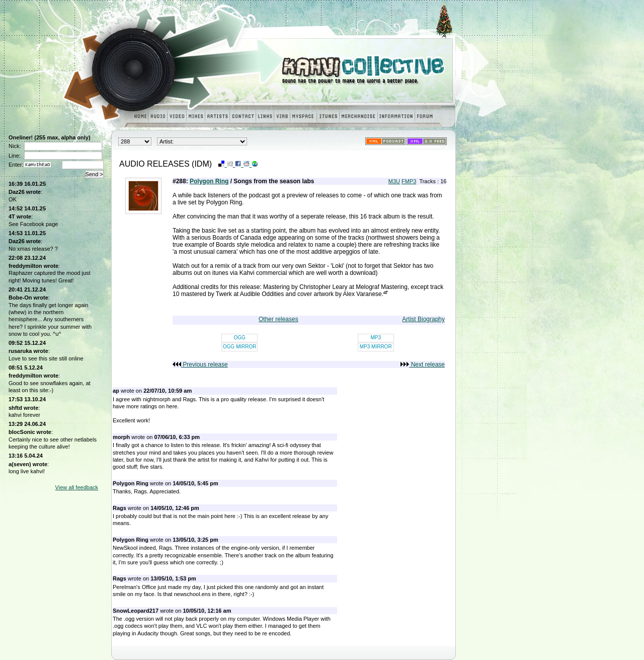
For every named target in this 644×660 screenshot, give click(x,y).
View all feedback (77, 487)
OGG (239, 338)
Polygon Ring (209, 181)
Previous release (200, 364)
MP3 (376, 338)
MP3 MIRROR (376, 347)
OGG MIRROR (240, 347)
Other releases (278, 319)
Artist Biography (423, 319)
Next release (423, 364)
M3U (394, 181)
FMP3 (409, 181)
